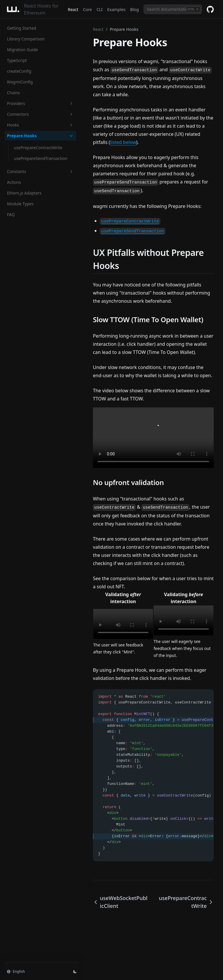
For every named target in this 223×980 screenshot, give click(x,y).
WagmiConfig (20, 82)
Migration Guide (23, 50)
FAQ (11, 214)
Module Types (20, 204)
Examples (116, 9)
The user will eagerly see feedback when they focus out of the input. (182, 648)
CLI (99, 9)
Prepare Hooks (40, 136)
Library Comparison (26, 39)
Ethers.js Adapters (24, 193)
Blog (134, 9)
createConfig (19, 71)
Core (88, 9)
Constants (40, 171)
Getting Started (22, 28)
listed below (123, 142)
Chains (13, 93)
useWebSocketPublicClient (120, 902)
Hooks (40, 125)
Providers (40, 103)
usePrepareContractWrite (38, 148)
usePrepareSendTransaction (41, 158)
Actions (14, 182)
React (73, 9)
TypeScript (17, 60)
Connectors (40, 114)
